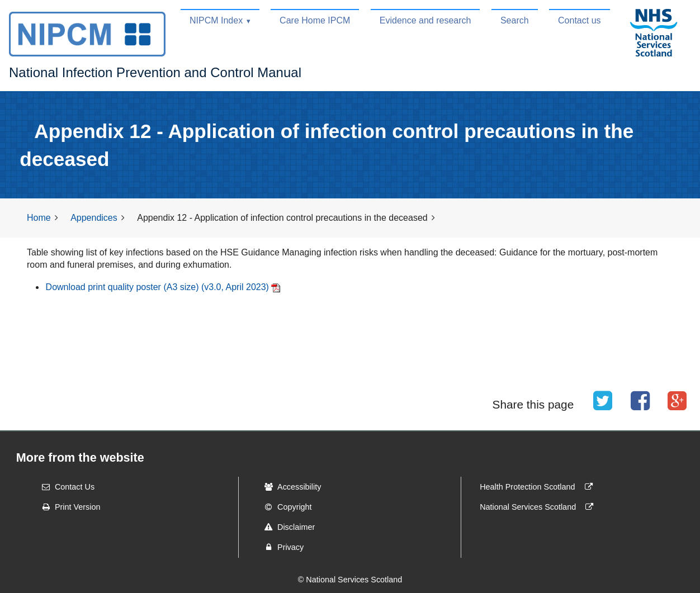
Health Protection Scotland (538, 487)
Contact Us (65, 487)
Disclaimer (286, 527)
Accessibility (289, 487)
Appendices (94, 218)
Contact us (579, 20)
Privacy (280, 547)
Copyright (285, 507)
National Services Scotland (539, 507)
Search (515, 20)
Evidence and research (425, 20)
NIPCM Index (216, 20)
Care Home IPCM (315, 20)
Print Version (68, 507)
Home (39, 218)
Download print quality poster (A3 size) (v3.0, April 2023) (157, 287)
